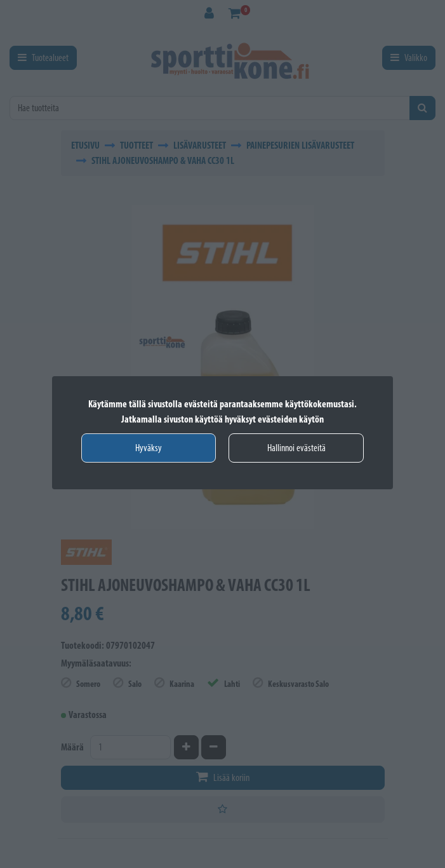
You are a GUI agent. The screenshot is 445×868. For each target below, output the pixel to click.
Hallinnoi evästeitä (296, 448)
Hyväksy (149, 448)
